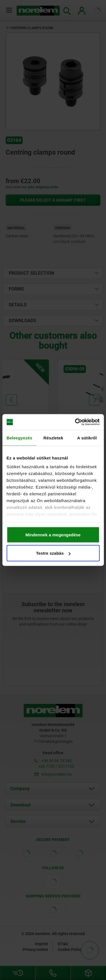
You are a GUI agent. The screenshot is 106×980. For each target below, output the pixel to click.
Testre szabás (53, 553)
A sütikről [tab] (87, 438)
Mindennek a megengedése (53, 535)
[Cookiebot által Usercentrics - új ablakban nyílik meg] (75, 422)
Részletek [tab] (53, 438)
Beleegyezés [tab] (19, 438)
